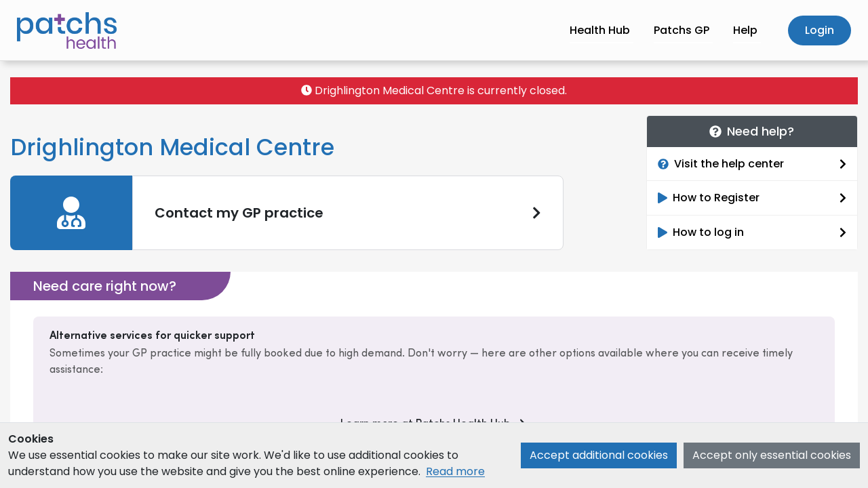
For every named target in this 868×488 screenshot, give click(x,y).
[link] (287, 213)
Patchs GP (682, 30)
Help (745, 30)
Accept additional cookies (599, 455)
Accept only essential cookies (772, 455)
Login (820, 30)
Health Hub (600, 30)
